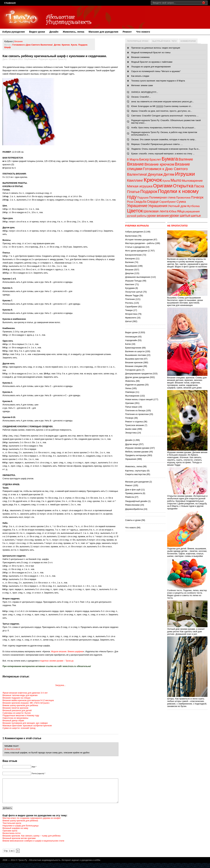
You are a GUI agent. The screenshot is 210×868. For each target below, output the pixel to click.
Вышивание (131, 266)
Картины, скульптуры (136, 471)
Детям (57, 45)
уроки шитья (180, 216)
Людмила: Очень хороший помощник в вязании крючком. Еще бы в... (166, 149)
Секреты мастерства (135, 474)
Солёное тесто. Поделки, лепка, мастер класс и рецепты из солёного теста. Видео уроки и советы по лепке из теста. (187, 593)
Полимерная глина (162, 197)
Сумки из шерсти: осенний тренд (19, 728)
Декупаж (155, 174)
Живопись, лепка (74, 32)
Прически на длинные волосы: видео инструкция (156, 48)
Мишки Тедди (132, 295)
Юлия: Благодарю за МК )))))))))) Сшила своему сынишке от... (162, 106)
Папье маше (131, 407)
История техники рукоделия (139, 240)
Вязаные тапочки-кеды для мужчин (20, 695)
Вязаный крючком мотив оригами (19, 843)
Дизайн (54, 32)
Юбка (173, 211)
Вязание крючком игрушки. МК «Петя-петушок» (26, 703)
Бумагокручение (133, 348)
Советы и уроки (133, 520)
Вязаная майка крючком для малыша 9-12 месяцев (28, 700)
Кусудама (130, 288)
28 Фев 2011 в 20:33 (12, 749)
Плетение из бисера (135, 410)
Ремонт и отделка (134, 422)
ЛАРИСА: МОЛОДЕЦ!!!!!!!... (145, 92)
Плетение (130, 299)
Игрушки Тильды (133, 281)
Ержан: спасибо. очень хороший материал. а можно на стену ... (163, 154)
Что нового (143, 32)
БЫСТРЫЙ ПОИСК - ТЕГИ (164, 41)
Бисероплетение (133, 255)
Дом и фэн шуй (133, 490)
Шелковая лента (156, 211)
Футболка (193, 206)
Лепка (128, 388)
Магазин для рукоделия (103, 32)
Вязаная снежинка (140, 57)
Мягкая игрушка (140, 186)
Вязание (18, 41)
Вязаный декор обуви (13, 720)
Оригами (163, 186)
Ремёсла (130, 497)
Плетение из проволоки (137, 414)
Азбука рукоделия (13, 32)
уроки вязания (158, 216)
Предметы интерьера (136, 455)
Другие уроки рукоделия (137, 377)
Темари (129, 310)
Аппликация (131, 337)
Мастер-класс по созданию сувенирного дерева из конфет (32, 823)
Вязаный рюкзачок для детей (17, 710)
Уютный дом (177, 206)
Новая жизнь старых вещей (139, 399)
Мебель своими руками (137, 452)
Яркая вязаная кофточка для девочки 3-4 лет (25, 693)
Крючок (66, 45)
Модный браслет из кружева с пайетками (152, 62)
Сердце (153, 202)
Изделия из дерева (135, 385)
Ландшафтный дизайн (136, 501)
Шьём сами (131, 429)
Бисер (144, 159)
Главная (10, 3)
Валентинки (131, 236)
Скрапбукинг (168, 202)
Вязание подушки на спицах (16, 698)
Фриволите (131, 318)
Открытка (183, 186)
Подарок (83, 45)
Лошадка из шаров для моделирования (151, 67)
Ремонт (127, 32)
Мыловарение (192, 181)
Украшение (137, 206)
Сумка (181, 202)
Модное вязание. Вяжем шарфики (67, 652)
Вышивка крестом (134, 359)
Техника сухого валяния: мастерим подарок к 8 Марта (158, 81)
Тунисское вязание (135, 425)
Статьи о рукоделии (135, 247)
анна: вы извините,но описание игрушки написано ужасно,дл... (163, 102)
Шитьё (128, 321)
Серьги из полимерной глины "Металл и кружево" (156, 71)
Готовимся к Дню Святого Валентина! (33, 45)
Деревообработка (134, 509)
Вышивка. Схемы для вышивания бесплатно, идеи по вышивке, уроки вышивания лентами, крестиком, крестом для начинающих (187, 300)
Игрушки (185, 174)
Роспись (129, 303)
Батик (128, 344)
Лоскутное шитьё (134, 292)
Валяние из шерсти (135, 351)
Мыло (176, 180)
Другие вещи (132, 444)
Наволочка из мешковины (15, 718)
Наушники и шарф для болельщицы (21, 831)
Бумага (170, 159)
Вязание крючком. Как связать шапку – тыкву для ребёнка (32, 841)
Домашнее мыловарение (138, 277)
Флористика (131, 314)
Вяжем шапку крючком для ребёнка (20, 705)
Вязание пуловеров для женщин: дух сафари (25, 723)
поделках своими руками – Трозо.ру (57, 661)
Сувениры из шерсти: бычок (17, 713)
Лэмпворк (130, 392)
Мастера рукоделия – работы (140, 243)
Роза (130, 202)
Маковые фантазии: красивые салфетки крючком (27, 726)
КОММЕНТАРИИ (188, 41)
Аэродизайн (131, 340)
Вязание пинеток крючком (15, 708)
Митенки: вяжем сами (142, 85)
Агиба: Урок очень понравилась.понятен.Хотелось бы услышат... (163, 128)
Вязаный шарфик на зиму (15, 833)
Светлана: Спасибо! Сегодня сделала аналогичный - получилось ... (165, 116)
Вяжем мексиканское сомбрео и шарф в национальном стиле (33, 846)
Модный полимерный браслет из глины (151, 52)
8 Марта (133, 159)
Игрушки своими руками (137, 448)
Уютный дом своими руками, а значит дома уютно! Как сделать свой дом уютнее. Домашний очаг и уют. (187, 630)
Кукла (74, 45)
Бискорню (130, 259)
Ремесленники (132, 505)
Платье (133, 192)
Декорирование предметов (139, 374)
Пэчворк (197, 197)
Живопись (130, 381)
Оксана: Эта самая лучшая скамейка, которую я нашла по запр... (164, 139)
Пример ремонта (134, 493)
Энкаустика (131, 433)
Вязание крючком (159, 164)
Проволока (183, 198)
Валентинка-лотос (12, 838)
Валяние (186, 159)
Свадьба (140, 202)
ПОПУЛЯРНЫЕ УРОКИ (138, 41)
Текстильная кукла (12, 828)
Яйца (181, 211)
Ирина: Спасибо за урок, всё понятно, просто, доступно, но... (162, 111)
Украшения (158, 206)
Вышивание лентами (136, 355)
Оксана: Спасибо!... (141, 97)
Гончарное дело (133, 370)
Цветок (135, 211)
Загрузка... (60, 685)
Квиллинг (135, 180)
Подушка (143, 198)
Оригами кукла (10, 836)
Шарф (7, 47)
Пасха (199, 186)
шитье (196, 216)
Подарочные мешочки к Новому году (21, 715)
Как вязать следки (140, 76)
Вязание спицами (134, 366)
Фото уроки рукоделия (136, 251)
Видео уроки (37, 32)
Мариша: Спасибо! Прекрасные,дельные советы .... (157, 144)
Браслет (155, 160)
